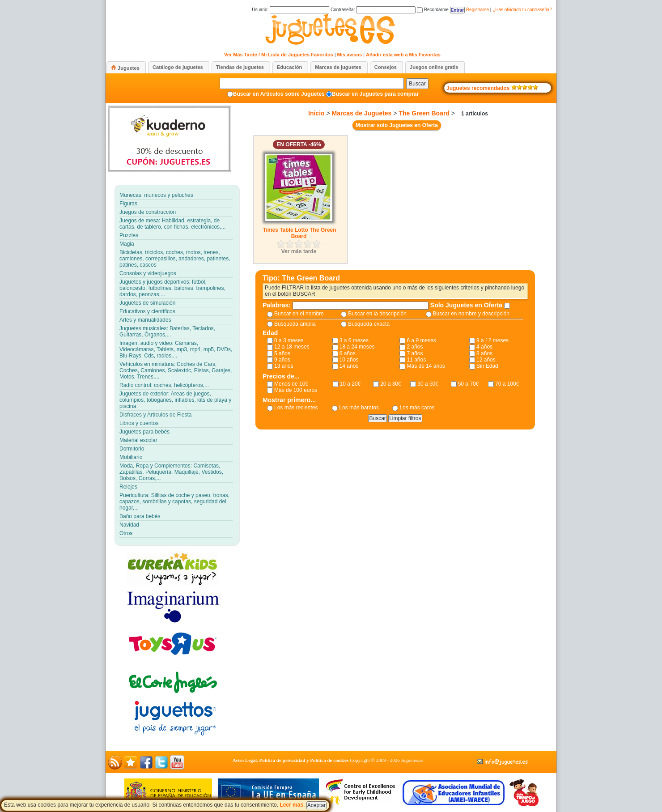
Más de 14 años (426, 366)
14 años (349, 366)
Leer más (291, 805)
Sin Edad (487, 366)
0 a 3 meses (289, 340)
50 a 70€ (469, 384)
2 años (415, 347)
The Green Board (424, 113)
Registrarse (477, 10)
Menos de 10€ (291, 384)
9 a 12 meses (492, 340)
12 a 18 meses (292, 347)
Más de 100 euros (296, 390)
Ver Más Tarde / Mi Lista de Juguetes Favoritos (279, 55)
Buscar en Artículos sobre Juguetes (279, 94)
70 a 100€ (507, 384)
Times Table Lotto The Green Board (299, 233)
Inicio (316, 113)
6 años (348, 353)
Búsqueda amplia (295, 324)
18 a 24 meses (357, 347)
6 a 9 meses (421, 340)
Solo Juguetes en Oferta (467, 305)
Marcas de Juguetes (362, 113)
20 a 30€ (391, 384)
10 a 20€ (350, 384)
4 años (484, 347)
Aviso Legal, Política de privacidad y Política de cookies (291, 760)
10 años (349, 360)
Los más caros (417, 408)
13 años (284, 366)
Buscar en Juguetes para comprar (375, 94)
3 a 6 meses (354, 340)
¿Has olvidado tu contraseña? (522, 10)
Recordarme (433, 10)
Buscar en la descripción (377, 314)
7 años (415, 353)
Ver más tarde (299, 251)
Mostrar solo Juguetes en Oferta (397, 125)
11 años (416, 360)
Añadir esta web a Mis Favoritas (403, 55)
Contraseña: (373, 10)
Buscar (417, 84)
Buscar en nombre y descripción (471, 314)
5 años (282, 353)
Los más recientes (296, 408)
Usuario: (291, 10)
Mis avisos (350, 55)
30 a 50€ (428, 384)
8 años (484, 353)
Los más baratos (359, 408)
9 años (282, 360)
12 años (486, 360)
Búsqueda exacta (369, 324)
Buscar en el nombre (299, 314)
